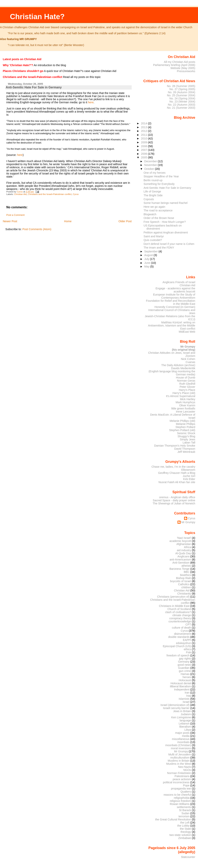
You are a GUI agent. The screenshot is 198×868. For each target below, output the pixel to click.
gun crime (185, 671)
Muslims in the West (179, 764)
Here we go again (154, 207)
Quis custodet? (153, 240)
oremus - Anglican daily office (177, 497)
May (147, 267)
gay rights (185, 659)
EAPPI (187, 640)
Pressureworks (186, 71)
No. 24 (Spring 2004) (182, 98)
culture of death (181, 628)
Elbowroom (188, 470)
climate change (182, 615)
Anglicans (183, 556)
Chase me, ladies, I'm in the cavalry (173, 467)
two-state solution (180, 835)
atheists (186, 566)
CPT (188, 625)
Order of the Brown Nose (159, 218)
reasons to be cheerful (177, 795)
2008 (144, 146)
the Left (185, 823)
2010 (144, 138)
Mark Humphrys (185, 402)
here (91, 102)
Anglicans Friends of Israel (179, 282)
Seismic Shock (186, 433)
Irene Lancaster (186, 412)
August (149, 255)
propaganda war (181, 789)
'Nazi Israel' (184, 538)
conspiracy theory (180, 618)
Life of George (152, 191)
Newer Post (10, 221)
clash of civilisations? (178, 612)
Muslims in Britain (179, 761)
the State (186, 829)
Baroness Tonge (180, 569)
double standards (179, 637)
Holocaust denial (181, 683)
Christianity (184, 594)
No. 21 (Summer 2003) (181, 108)
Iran (187, 693)
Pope (186, 785)
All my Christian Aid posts (180, 62)
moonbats (183, 742)
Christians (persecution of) (173, 597)
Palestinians (182, 776)
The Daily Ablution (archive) (178, 365)
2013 (144, 127)
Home (68, 221)
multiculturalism (180, 758)
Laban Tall (189, 443)
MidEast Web (187, 332)
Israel (186, 702)
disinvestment (183, 634)
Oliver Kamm (187, 405)
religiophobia (182, 798)
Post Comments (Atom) (37, 229)
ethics (188, 649)
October (150, 169)
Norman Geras (186, 381)
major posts (182, 733)
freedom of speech (178, 655)
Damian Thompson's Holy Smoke (175, 446)
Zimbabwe (185, 838)
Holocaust (185, 680)
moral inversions (181, 748)
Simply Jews (188, 439)
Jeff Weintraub (186, 452)
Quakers (186, 792)
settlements (184, 807)
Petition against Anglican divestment (166, 232)
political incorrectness (176, 782)
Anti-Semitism (181, 563)
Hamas (185, 674)
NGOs (187, 770)
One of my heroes (155, 173)
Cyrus (76, 194)
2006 (144, 154)
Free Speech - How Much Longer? (165, 222)
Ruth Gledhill (187, 384)
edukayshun (184, 643)
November (151, 165)
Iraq (189, 696)
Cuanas (190, 362)
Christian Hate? (37, 17)
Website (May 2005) (183, 68)
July (147, 259)
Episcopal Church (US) (177, 646)
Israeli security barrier (176, 708)
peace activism (182, 779)
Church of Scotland (179, 609)
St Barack (185, 810)
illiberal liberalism (181, 686)
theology (186, 832)
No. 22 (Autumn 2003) (181, 105)
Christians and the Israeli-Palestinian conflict (50, 194)
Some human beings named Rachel (166, 203)
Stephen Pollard (185, 427)
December (151, 161)
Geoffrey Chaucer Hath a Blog (177, 473)
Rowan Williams (180, 804)
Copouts (149, 199)
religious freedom (180, 801)
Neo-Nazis (185, 767)
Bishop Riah (184, 578)
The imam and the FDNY (159, 248)
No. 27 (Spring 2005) (182, 89)
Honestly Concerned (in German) (175, 307)
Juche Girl (189, 476)
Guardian (184, 668)
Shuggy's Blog (186, 436)
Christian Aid (20, 194)
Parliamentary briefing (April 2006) (174, 65)
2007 (144, 150)
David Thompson (185, 449)
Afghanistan (184, 544)
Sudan (186, 813)
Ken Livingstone (181, 717)
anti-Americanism (180, 560)
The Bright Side (153, 195)
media (186, 736)
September (151, 251)
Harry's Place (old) (184, 393)
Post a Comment (15, 215)
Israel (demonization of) (175, 705)
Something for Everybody (159, 184)
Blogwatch (150, 214)
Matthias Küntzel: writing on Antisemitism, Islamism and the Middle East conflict (172, 325)
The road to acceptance (158, 210)
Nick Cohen (188, 359)
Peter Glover (187, 387)
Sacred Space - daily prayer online (174, 500)
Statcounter (188, 857)
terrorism (184, 816)
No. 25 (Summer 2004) (181, 95)
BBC (187, 572)
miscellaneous (181, 739)
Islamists (184, 699)
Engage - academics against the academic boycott (175, 290)
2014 (144, 123)
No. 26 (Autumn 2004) (181, 92)
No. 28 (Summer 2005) (181, 86)
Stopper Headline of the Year (161, 176)
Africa (187, 547)
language (185, 720)
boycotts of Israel (181, 581)
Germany (184, 662)
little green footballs (183, 408)
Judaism (186, 714)
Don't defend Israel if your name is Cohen (169, 244)
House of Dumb (186, 378)
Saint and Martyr (154, 236)
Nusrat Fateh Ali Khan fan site (177, 482)
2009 (144, 142)
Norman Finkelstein (179, 773)
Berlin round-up (153, 180)
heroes (187, 677)
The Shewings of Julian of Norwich (174, 503)
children (186, 587)
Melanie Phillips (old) (182, 421)
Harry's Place (187, 390)
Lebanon (184, 724)
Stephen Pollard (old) (182, 430)
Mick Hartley (188, 399)
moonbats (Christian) (178, 745)
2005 (144, 157)
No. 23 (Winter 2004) (182, 102)
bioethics (186, 575)
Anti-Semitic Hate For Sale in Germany (167, 188)
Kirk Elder (189, 479)
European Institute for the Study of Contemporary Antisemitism (174, 296)
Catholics (184, 584)
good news (184, 665)
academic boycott (180, 541)
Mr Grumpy (188, 522)
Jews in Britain (182, 711)
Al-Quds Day (183, 553)
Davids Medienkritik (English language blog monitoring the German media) (172, 371)
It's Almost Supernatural (181, 396)
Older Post (125, 221)
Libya (188, 730)
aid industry (184, 550)
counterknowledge (180, 621)
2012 (144, 131)
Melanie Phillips (186, 424)
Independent (182, 689)
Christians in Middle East (174, 606)
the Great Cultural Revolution (173, 819)
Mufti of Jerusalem (180, 754)
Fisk (189, 652)
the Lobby (183, 826)
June (148, 263)
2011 (144, 135)
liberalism (185, 727)
